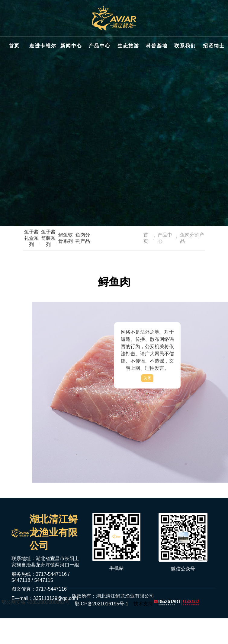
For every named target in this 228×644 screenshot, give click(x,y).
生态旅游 (128, 46)
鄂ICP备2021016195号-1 (101, 604)
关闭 (147, 378)
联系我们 (185, 46)
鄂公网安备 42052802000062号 (35, 602)
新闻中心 (71, 46)
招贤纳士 (214, 46)
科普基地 (157, 46)
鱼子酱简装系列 (48, 238)
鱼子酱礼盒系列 (31, 238)
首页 (14, 46)
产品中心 (100, 46)
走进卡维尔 (43, 46)
